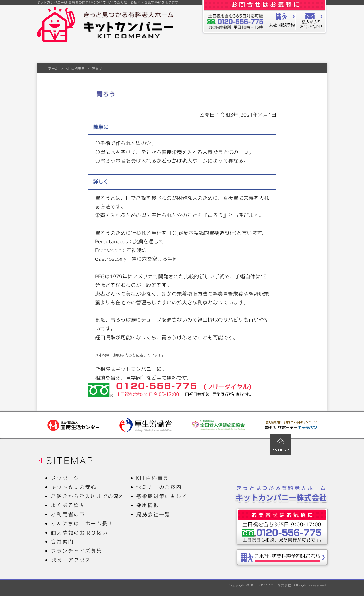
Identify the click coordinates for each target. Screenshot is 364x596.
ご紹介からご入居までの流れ (127, 54)
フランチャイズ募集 (76, 551)
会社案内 (309, 54)
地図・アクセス (71, 560)
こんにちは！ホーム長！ (82, 524)
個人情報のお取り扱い (79, 533)
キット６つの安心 (91, 54)
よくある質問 (164, 54)
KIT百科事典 (272, 54)
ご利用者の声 (236, 54)
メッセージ (55, 54)
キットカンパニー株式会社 (271, 585)
